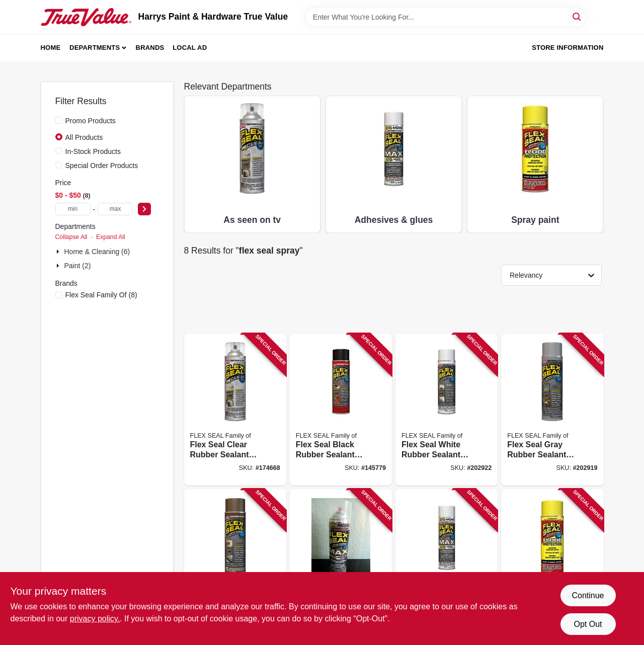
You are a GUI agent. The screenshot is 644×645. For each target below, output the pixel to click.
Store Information (568, 48)
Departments (95, 48)
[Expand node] (59, 252)
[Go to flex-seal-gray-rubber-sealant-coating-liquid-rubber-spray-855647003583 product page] (552, 410)
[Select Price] (144, 209)
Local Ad (190, 48)
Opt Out (588, 624)
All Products (84, 137)
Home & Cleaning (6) (97, 252)
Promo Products (91, 121)
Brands (150, 48)
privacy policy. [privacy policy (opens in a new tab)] (95, 619)
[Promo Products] (59, 120)
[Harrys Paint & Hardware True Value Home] (86, 17)
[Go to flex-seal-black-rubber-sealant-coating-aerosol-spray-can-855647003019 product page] (341, 410)
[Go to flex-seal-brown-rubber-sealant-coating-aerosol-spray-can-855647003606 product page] (235, 565)
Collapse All (71, 237)
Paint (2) (78, 266)
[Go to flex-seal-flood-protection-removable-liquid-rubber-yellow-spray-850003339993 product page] (552, 565)
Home (51, 48)
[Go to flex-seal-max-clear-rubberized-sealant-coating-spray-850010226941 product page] (341, 565)
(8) (101, 295)
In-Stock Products (93, 151)
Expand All (111, 237)
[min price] (73, 209)
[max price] (115, 209)
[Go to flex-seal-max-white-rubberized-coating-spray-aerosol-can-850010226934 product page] (447, 565)
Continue (588, 595)
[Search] (577, 16)
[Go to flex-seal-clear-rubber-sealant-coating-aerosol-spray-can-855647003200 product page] (235, 410)
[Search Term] (446, 17)
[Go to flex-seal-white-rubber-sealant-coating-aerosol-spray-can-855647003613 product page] (447, 410)
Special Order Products (102, 166)
